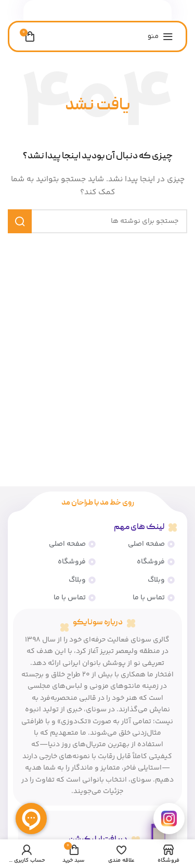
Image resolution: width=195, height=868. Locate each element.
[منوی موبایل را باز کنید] (160, 36)
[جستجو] (97, 221)
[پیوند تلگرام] (79, 11)
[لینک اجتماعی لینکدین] (105, 11)
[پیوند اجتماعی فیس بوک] (117, 11)
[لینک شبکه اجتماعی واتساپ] (92, 11)
